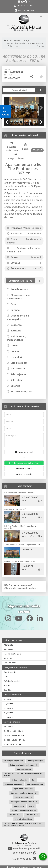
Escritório (8, 690)
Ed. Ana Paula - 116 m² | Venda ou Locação (20, 527)
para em (24, 765)
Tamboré (8, 658)
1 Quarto (8, 699)
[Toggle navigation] (41, 16)
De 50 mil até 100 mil (14, 731)
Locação (26, 40)
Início (8, 40)
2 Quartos (9, 704)
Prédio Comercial (12, 681)
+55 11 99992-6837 (26, 6)
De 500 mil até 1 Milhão (15, 740)
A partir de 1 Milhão (13, 744)
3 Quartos (9, 708)
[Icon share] (19, 2)
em (35, 784)
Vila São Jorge (10, 663)
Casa (6, 676)
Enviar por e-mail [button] (24, 452)
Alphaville (8, 645)
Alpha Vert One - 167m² (15, 509)
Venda (17, 40)
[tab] (13, 90)
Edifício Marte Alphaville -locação (20, 561)
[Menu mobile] (24, 23)
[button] (41, 108)
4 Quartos (9, 713)
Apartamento (38, 43)
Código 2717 (12, 46)
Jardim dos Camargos (14, 654)
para (14, 761)
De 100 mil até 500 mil (14, 735)
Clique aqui (10, 588)
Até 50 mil (9, 726)
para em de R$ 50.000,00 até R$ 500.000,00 (22, 824)
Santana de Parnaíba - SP (18, 43)
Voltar (40, 46)
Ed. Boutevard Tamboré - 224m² (19, 493)
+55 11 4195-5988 (26, 10)
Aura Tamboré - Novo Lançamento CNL (22, 545)
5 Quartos (9, 717)
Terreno (7, 685)
